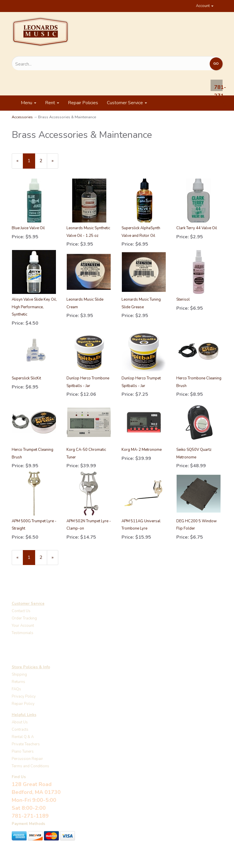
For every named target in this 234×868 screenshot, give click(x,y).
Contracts (20, 730)
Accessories (22, 117)
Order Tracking (24, 618)
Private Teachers (26, 744)
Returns (18, 682)
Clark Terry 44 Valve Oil (197, 228)
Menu (29, 103)
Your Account (23, 626)
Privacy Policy (24, 696)
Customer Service (127, 103)
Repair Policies (83, 103)
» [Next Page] (55, 163)
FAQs (16, 689)
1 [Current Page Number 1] (31, 163)
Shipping (19, 674)
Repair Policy (23, 704)
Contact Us (21, 611)
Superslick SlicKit (26, 378)
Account (205, 6)
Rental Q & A (23, 737)
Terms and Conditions (30, 766)
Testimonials (23, 633)
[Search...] (86, 64)
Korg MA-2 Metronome (142, 450)
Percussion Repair (27, 759)
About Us (20, 722)
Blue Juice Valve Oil (28, 228)
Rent (52, 103)
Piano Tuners (23, 751)
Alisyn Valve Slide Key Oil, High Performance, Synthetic (34, 307)
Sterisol (183, 299)
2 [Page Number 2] (43, 161)
